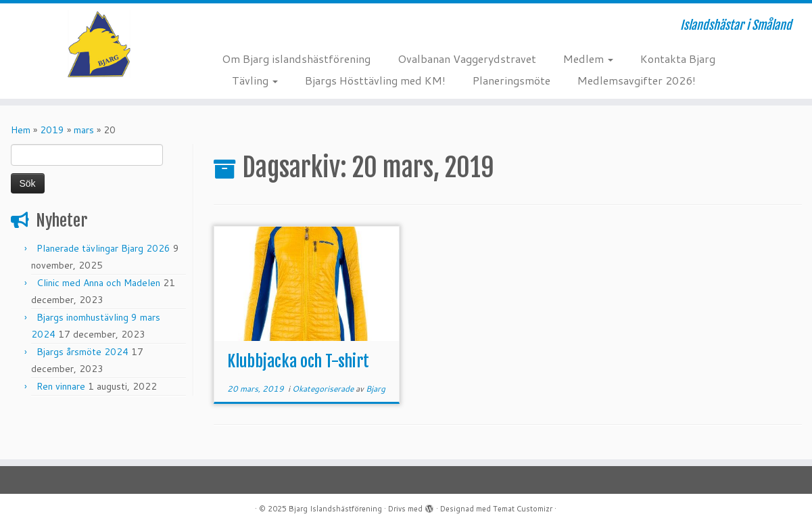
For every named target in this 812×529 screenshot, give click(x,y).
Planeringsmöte (511, 80)
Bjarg (376, 389)
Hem (21, 130)
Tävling (255, 80)
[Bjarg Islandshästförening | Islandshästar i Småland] (94, 44)
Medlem (588, 59)
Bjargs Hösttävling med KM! (375, 80)
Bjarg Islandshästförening (335, 509)
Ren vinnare (61, 386)
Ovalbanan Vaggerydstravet (467, 59)
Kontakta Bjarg (678, 59)
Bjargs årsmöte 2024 (82, 352)
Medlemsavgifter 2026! (637, 80)
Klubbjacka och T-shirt (298, 361)
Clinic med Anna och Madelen (98, 283)
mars (84, 130)
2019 (52, 130)
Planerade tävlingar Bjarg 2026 (103, 248)
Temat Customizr (523, 509)
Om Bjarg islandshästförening (296, 59)
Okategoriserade (324, 389)
